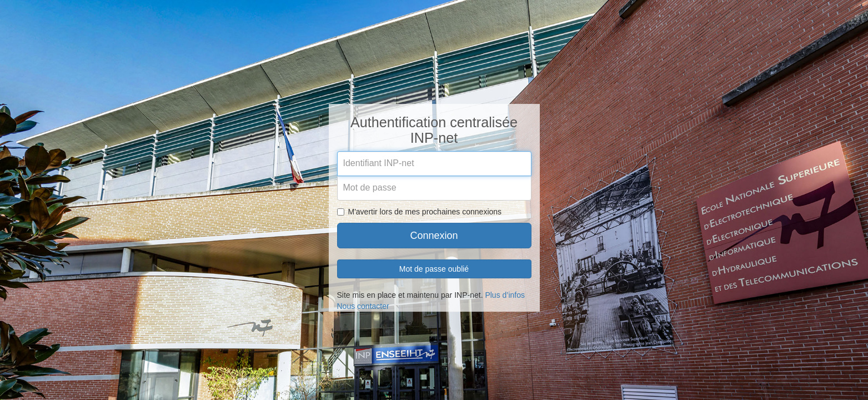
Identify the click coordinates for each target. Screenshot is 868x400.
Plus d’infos (505, 295)
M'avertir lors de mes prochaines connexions (420, 212)
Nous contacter (363, 306)
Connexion (434, 236)
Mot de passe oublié (434, 269)
